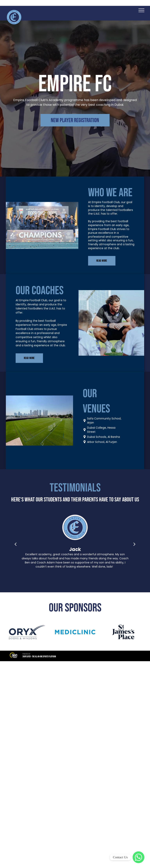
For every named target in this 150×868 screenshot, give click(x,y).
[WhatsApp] (138, 857)
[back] (16, 544)
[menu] (141, 10)
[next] (134, 544)
